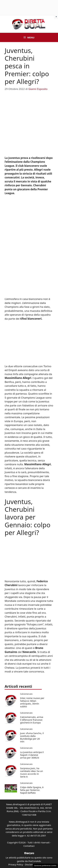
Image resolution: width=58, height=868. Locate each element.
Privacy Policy (16, 864)
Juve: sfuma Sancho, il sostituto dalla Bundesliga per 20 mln (32, 737)
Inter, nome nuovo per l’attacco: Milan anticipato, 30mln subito (32, 702)
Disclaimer (31, 864)
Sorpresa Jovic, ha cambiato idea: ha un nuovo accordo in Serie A (32, 772)
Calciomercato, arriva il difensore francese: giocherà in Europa (32, 720)
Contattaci (29, 846)
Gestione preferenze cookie (45, 865)
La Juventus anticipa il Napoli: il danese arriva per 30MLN (32, 755)
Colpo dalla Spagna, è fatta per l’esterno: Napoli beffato (32, 790)
